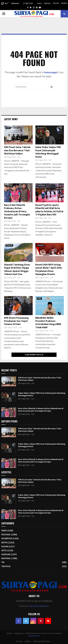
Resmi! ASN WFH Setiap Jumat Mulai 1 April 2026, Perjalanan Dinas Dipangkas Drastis (49, 270)
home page (51, 72)
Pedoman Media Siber (42, 641)
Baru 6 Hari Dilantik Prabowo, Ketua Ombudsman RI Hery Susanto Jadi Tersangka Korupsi (17, 212)
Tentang (19, 641)
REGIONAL (6, 535)
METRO (5, 543)
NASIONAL (6, 558)
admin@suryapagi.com (39, 606)
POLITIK (56, 3)
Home (39, 3)
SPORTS (64, 3)
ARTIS (4, 550)
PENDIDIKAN (41, 186)
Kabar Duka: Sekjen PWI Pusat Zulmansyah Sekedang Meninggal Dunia (48, 152)
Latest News (11, 119)
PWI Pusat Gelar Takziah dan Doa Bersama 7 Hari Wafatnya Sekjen (17, 150)
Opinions (47, 3)
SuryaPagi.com (34, 636)
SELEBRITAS (7, 539)
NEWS (8, 128)
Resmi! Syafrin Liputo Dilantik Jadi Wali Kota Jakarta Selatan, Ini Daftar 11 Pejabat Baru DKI (49, 210)
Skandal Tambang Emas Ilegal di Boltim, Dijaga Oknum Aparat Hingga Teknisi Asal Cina (17, 270)
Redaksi (28, 641)
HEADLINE (41, 128)
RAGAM (5, 547)
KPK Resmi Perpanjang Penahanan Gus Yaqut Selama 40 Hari (16, 321)
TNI (3, 562)
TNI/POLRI (6, 566)
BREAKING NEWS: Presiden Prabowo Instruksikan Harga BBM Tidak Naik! (48, 323)
